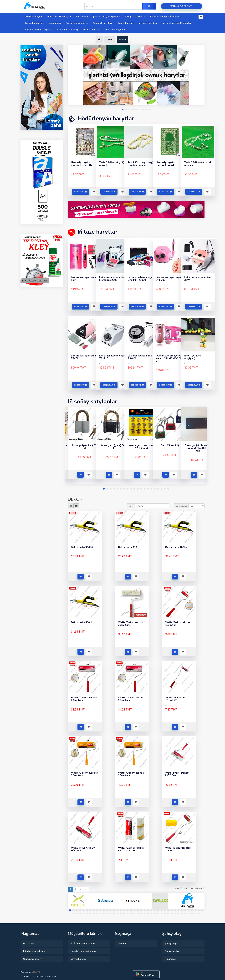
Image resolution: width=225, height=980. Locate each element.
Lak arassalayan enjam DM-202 (169, 279)
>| (86, 889)
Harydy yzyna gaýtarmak (83, 951)
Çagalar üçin (55, 23)
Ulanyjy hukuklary (32, 959)
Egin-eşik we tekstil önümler (176, 23)
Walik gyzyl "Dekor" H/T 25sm (83, 849)
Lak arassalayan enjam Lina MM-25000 (141, 279)
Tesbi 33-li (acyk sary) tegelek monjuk (140, 164)
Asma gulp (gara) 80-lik (113, 447)
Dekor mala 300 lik (82, 547)
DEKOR (123, 39)
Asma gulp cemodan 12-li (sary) (141, 447)
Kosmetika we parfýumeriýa (165, 17)
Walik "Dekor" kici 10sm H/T (176, 699)
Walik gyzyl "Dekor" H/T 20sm (177, 774)
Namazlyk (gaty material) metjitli (81, 164)
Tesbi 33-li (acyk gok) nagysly (112, 164)
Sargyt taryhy (172, 951)
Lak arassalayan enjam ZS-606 (141, 357)
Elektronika (82, 17)
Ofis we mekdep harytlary (39, 29)
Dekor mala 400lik (176, 547)
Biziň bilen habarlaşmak (83, 943)
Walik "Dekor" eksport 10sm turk (179, 624)
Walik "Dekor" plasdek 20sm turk (84, 774)
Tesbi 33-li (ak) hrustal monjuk (198, 164)
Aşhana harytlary (148, 23)
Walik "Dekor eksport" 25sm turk (131, 624)
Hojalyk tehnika (91, 29)
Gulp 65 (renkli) (170, 445)
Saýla (131, 506)
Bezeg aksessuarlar (135, 17)
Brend (110, 39)
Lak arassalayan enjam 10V (85, 279)
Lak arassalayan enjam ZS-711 (85, 357)
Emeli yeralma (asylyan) (193, 357)
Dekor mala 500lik (82, 622)
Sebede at (81, 192)
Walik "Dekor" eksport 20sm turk (84, 699)
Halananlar (171, 959)
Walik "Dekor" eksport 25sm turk (131, 699)
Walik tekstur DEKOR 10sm (178, 849)
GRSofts (36, 972)
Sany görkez (181, 506)
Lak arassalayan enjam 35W (198, 279)
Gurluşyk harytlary (103, 23)
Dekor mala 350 (128, 547)
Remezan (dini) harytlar (59, 17)
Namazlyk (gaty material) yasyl (165, 164)
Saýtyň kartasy (78, 959)
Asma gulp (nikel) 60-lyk (85, 447)
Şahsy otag (171, 943)
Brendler (122, 943)
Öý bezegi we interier (77, 23)
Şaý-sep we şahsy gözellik (106, 17)
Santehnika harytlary (68, 29)
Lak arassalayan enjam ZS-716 (113, 357)
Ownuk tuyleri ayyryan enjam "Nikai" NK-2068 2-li (169, 358)
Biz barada (29, 943)
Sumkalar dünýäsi (34, 23)
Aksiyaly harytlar (34, 17)
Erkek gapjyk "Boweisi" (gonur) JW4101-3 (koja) (198, 448)
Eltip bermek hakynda (34, 951)
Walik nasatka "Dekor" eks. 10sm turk (132, 849)
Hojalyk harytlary (126, 23)
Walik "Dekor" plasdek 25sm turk (132, 774)
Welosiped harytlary (114, 29)
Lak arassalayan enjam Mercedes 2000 (113, 279)
